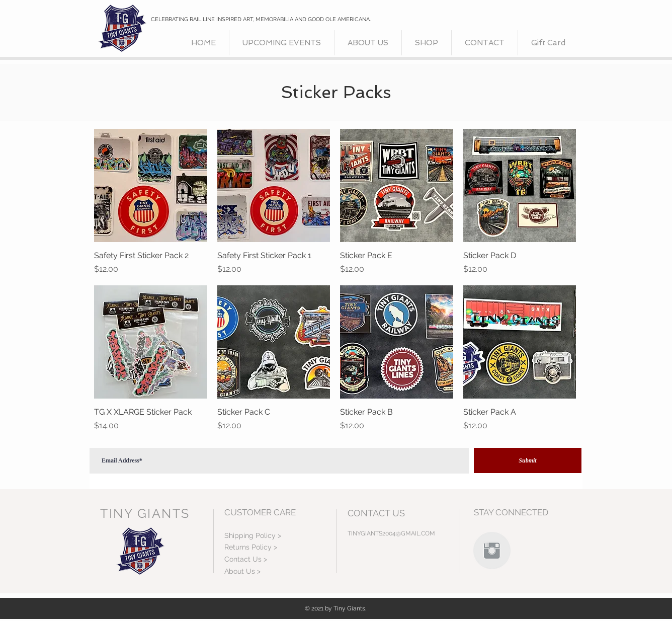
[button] (427, 43)
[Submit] (528, 460)
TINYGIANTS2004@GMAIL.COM (391, 533)
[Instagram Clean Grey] (492, 551)
